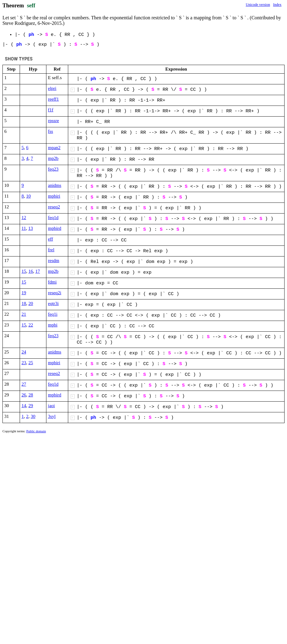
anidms (55, 185)
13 (31, 228)
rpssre (53, 121)
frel (51, 250)
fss (51, 131)
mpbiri (54, 196)
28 (31, 395)
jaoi (51, 406)
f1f (51, 110)
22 (31, 325)
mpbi (53, 325)
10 (28, 196)
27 (24, 384)
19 (24, 293)
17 (38, 271)
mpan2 (54, 148)
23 (24, 363)
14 (24, 406)
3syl (52, 416)
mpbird (55, 228)
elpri (52, 88)
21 (24, 314)
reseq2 (54, 207)
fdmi (52, 282)
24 (24, 352)
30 (33, 416)
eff (50, 239)
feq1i (53, 314)
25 (31, 363)
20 (31, 303)
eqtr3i (53, 303)
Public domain (36, 431)
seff (31, 6)
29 (31, 406)
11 (24, 228)
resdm (54, 260)
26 (24, 395)
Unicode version (258, 5)
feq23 (53, 169)
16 (31, 271)
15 (24, 271)
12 (24, 218)
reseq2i (55, 293)
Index (277, 5)
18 (24, 303)
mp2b (53, 158)
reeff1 (53, 99)
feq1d (53, 218)
